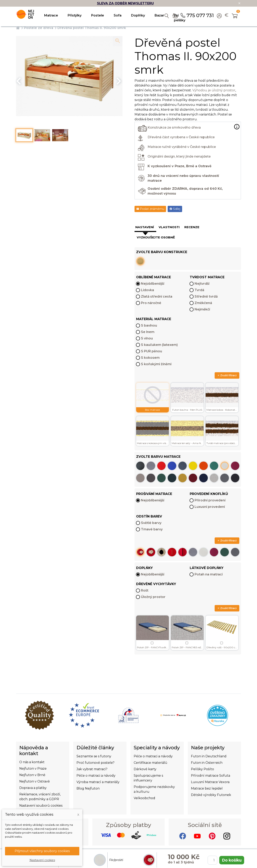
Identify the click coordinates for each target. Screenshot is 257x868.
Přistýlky (75, 15)
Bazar (159, 15)
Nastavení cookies (42, 860)
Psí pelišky (180, 18)
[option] (69, 76)
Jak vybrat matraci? (92, 769)
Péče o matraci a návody (96, 776)
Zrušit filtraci (227, 375)
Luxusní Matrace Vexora (210, 782)
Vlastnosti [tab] (169, 227)
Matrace (51, 15)
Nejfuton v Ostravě (35, 781)
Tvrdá (199, 290)
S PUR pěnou (151, 351)
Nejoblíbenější (153, 284)
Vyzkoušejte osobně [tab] (156, 237)
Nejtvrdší (202, 284)
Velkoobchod (144, 798)
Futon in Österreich (207, 763)
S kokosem (150, 358)
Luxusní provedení (210, 507)
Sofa (118, 15)
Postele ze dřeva (39, 28)
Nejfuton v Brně (32, 775)
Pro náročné (151, 303)
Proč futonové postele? (95, 763)
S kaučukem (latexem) (159, 345)
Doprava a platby (33, 788)
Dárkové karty (145, 769)
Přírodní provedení (210, 500)
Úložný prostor (153, 597)
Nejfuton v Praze (33, 769)
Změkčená (203, 303)
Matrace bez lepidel (207, 788)
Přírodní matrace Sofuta (211, 776)
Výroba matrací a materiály (98, 782)
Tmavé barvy (152, 529)
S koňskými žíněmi (156, 364)
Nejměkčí (202, 309)
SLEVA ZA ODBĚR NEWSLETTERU (125, 3)
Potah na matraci (209, 574)
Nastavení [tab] (145, 227)
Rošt (145, 590)
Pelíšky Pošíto (202, 769)
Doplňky (138, 15)
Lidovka (147, 290)
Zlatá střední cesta (157, 296)
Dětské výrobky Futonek (211, 795)
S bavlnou (149, 325)
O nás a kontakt (32, 762)
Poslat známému (150, 209)
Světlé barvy (151, 523)
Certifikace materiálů (150, 763)
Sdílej (175, 209)
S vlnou (147, 338)
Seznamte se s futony (94, 756)
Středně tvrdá (206, 296)
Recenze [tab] (192, 227)
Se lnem (148, 332)
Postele (98, 15)
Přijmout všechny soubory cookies (42, 851)
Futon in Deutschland (209, 756)
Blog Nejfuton (88, 788)
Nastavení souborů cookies (41, 806)
